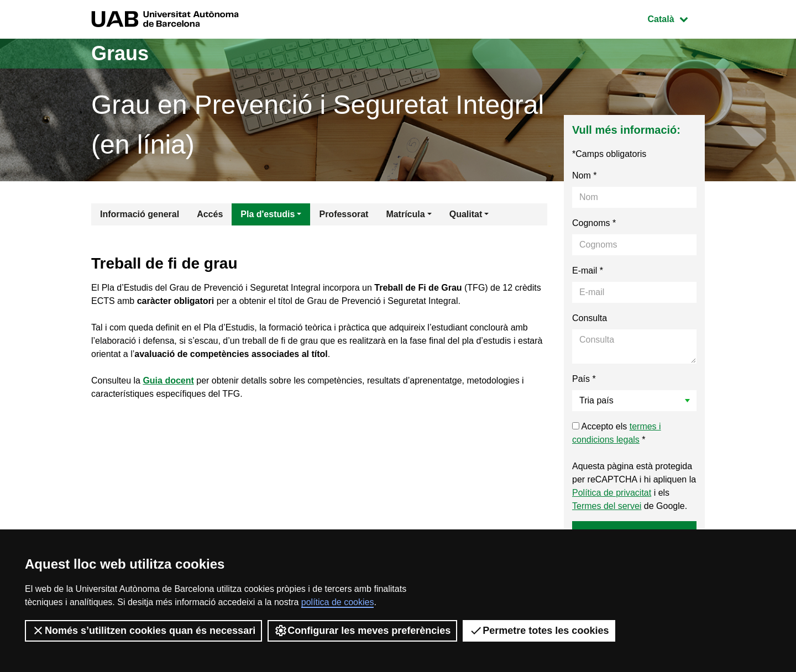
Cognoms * (594, 223)
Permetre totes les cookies (539, 631)
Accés (210, 214)
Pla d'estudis (268, 214)
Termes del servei (607, 506)
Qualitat (466, 214)
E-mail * (588, 271)
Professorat (344, 214)
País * (584, 379)
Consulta (590, 318)
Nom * (584, 175)
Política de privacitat (612, 493)
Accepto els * (617, 433)
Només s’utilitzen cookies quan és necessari (143, 631)
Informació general (140, 214)
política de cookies (338, 602)
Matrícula (405, 214)
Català (676, 18)
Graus (120, 53)
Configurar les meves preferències (362, 631)
